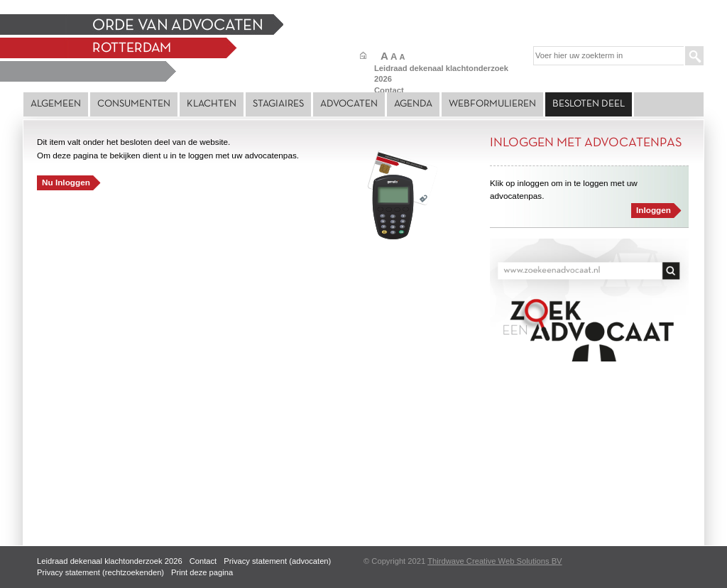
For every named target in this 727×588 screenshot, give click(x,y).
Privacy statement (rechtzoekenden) (100, 572)
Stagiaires (278, 104)
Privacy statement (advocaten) (277, 561)
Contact (389, 90)
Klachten (212, 104)
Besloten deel (589, 104)
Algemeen (56, 104)
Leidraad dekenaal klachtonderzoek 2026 (110, 561)
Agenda (413, 104)
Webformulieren (492, 104)
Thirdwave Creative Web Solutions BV (494, 561)
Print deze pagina (202, 572)
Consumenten (134, 104)
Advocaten (349, 104)
